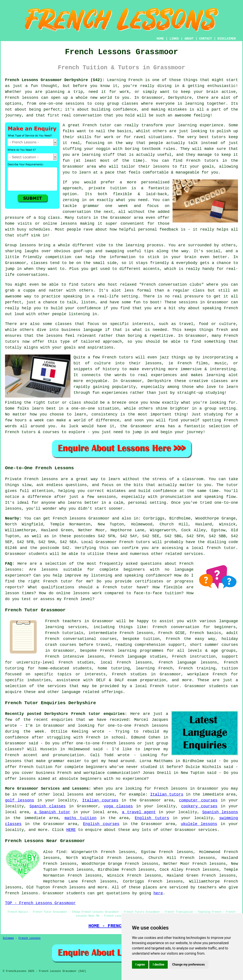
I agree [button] (140, 964)
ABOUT (189, 39)
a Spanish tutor (52, 812)
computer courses (198, 800)
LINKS (174, 39)
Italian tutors (167, 794)
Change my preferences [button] (188, 964)
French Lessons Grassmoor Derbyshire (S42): (55, 80)
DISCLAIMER (227, 39)
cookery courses (199, 806)
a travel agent (139, 812)
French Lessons (30, 938)
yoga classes (118, 806)
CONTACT (206, 39)
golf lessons (20, 800)
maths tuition (81, 818)
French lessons (69, 887)
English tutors (152, 818)
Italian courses (100, 800)
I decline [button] (158, 964)
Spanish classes (48, 806)
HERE (71, 830)
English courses (101, 824)
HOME (160, 39)
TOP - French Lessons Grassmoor (40, 903)
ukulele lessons (199, 824)
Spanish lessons (220, 812)
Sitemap (8, 938)
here (158, 893)
